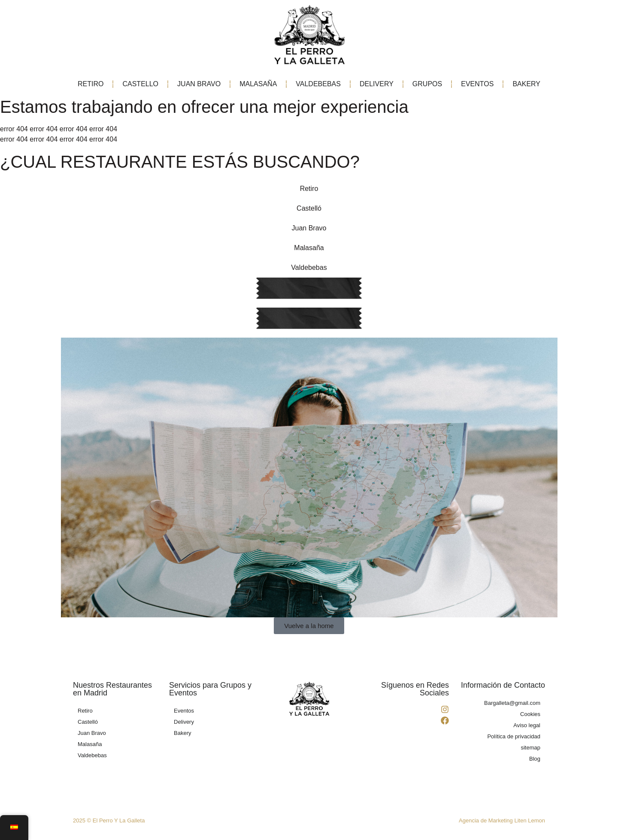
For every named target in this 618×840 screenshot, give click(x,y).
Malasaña (309, 248)
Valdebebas (309, 267)
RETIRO (91, 84)
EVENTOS (477, 84)
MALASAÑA (258, 84)
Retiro (309, 189)
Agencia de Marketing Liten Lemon (502, 820)
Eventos (184, 711)
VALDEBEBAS (318, 84)
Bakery (182, 733)
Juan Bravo (309, 228)
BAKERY (526, 84)
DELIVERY (377, 84)
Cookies (530, 714)
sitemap (530, 748)
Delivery (184, 722)
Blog (535, 759)
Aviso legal (527, 725)
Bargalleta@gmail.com (512, 703)
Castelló (309, 208)
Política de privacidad (514, 736)
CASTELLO (140, 84)
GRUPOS (427, 84)
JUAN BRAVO (199, 84)
